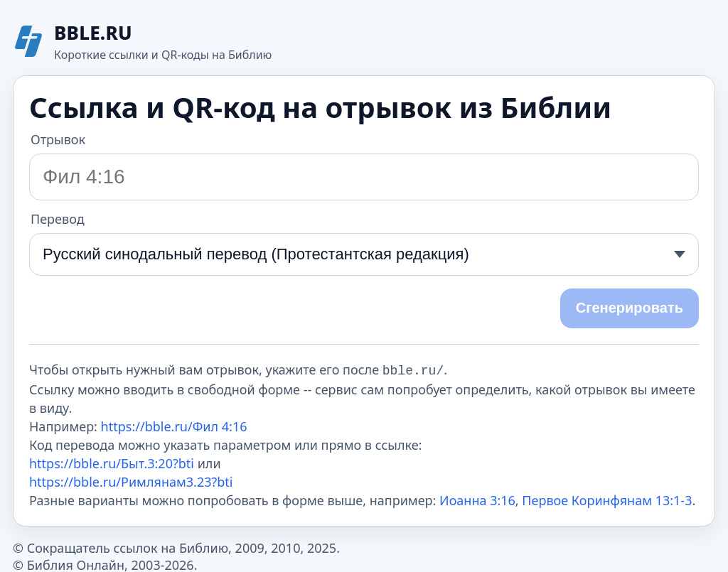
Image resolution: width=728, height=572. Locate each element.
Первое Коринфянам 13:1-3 (607, 499)
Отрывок (58, 139)
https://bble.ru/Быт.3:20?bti (112, 462)
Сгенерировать (630, 308)
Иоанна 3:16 (477, 499)
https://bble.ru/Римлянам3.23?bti (131, 480)
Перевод (58, 219)
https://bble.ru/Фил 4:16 (174, 425)
